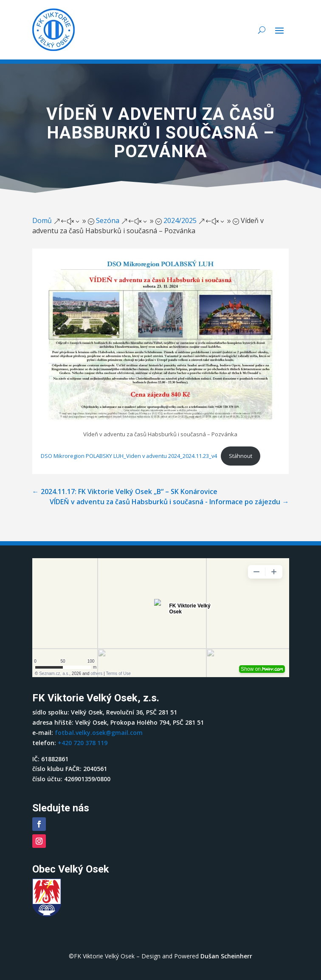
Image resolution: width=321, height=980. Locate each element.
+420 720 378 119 (83, 743)
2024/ (180, 220)
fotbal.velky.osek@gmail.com (99, 733)
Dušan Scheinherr (226, 956)
